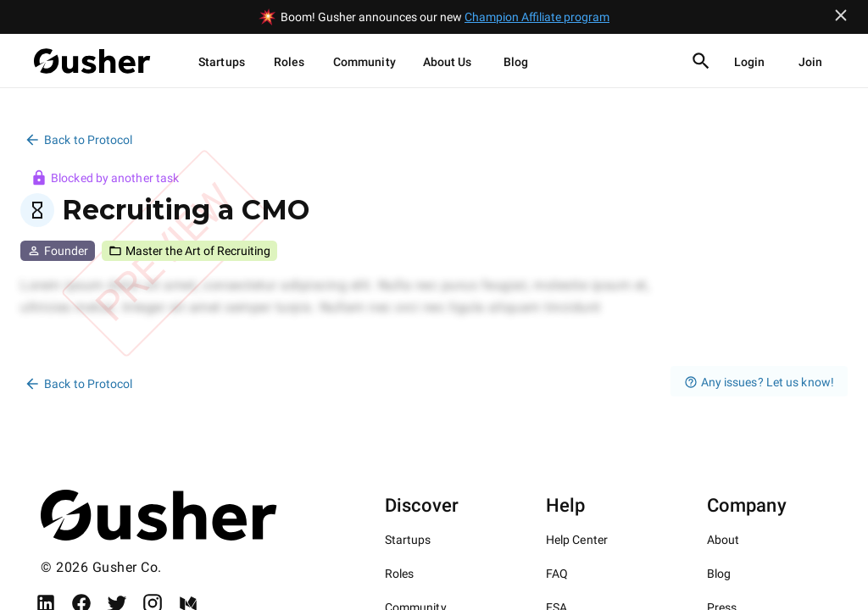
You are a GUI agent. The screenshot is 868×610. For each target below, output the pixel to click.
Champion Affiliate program (537, 17)
